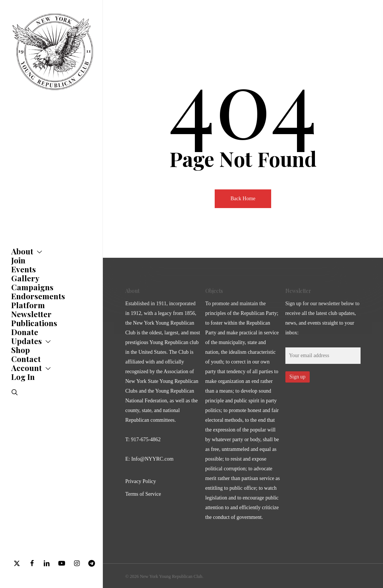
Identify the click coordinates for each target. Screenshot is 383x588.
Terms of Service (143, 494)
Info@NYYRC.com (152, 459)
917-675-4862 (146, 440)
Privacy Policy (141, 481)
